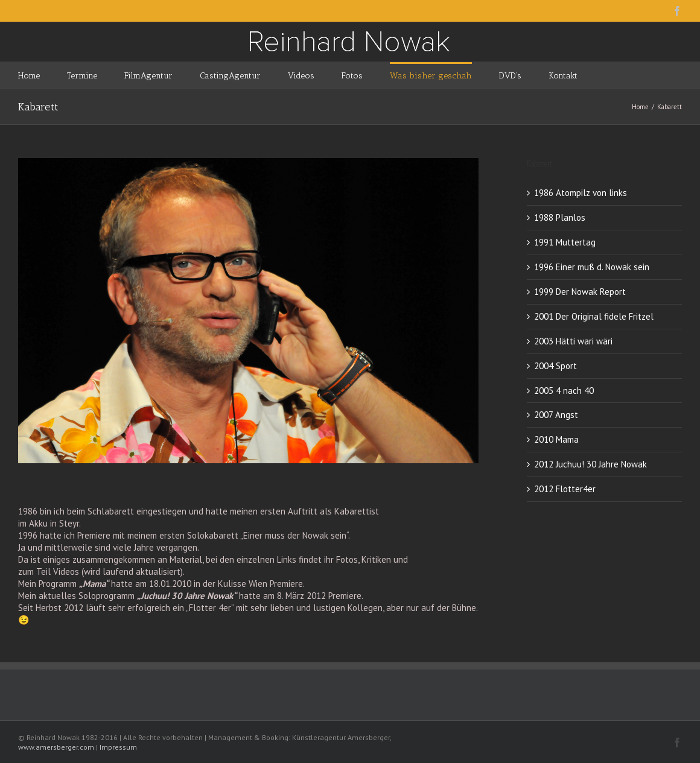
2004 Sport (555, 366)
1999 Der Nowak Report (580, 292)
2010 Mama (556, 439)
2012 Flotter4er (565, 489)
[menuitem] (43, 75)
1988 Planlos (560, 217)
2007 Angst (556, 415)
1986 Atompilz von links (581, 193)
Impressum (118, 747)
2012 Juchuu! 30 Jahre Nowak (590, 464)
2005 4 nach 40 (564, 391)
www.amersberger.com (56, 747)
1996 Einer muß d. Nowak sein (592, 267)
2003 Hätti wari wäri (573, 341)
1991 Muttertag (565, 242)
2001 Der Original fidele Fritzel (594, 316)
